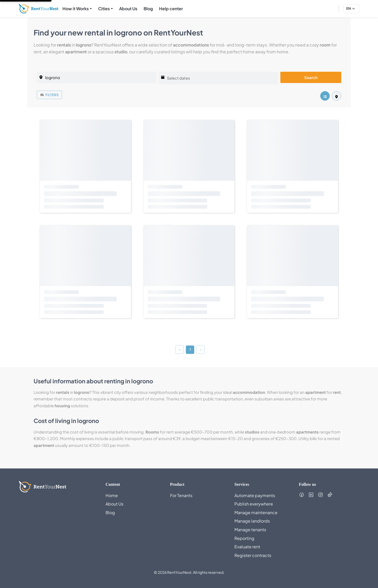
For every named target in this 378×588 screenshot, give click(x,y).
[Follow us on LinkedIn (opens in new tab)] (311, 495)
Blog (110, 512)
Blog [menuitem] (148, 9)
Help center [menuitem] (172, 8)
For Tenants (181, 495)
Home (112, 495)
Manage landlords (252, 521)
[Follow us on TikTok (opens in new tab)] (330, 495)
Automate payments (255, 495)
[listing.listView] (325, 96)
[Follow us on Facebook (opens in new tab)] (302, 495)
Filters (49, 95)
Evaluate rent (247, 547)
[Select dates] (218, 78)
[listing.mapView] (337, 96)
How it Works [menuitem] (76, 9)
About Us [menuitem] (128, 9)
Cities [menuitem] (104, 9)
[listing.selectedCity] (97, 77)
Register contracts (253, 555)
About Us (114, 504)
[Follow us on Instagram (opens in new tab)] (321, 495)
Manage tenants (250, 530)
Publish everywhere (254, 504)
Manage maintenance (256, 512)
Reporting (244, 538)
